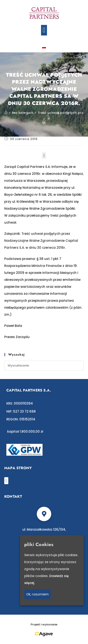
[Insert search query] (44, 366)
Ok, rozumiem (37, 594)
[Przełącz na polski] (44, 47)
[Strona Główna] (6, 113)
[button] (44, 30)
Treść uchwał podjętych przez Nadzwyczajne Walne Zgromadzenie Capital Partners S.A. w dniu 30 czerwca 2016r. (41, 241)
